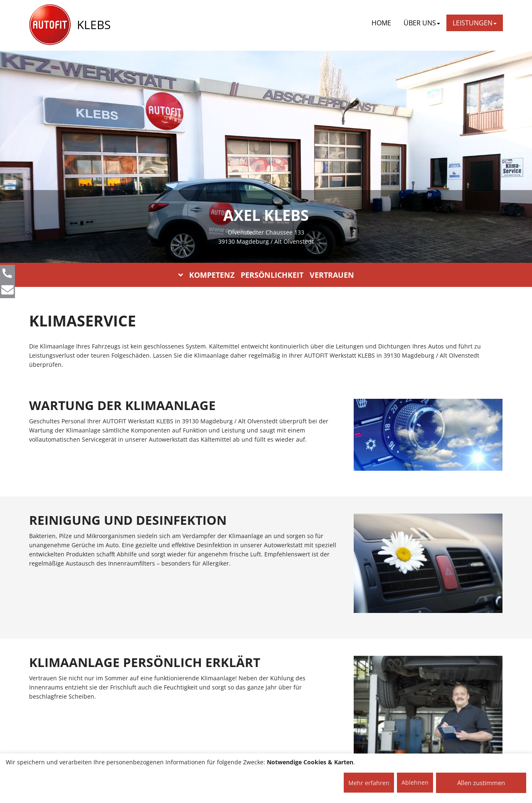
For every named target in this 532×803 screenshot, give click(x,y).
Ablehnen (415, 782)
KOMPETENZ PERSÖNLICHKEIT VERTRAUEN (266, 275)
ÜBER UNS (422, 23)
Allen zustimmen (481, 783)
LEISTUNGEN (475, 23)
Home (381, 23)
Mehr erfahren (369, 783)
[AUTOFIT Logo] (50, 25)
